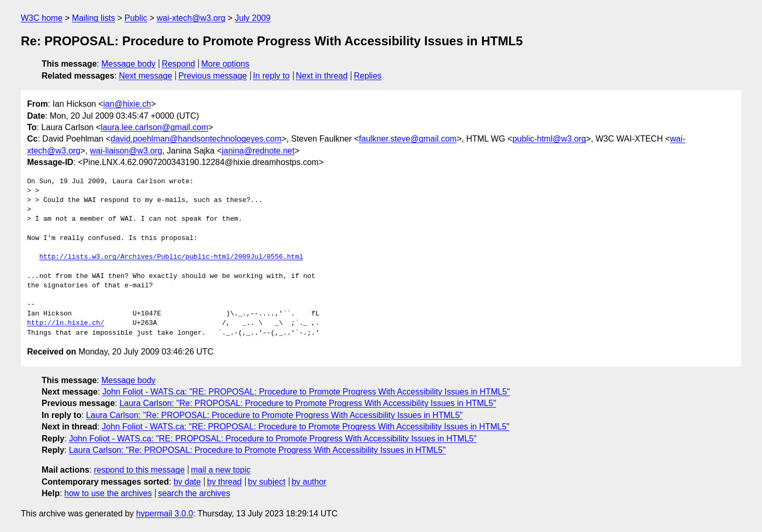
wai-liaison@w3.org (126, 151)
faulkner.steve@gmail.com (408, 139)
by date (187, 482)
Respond (179, 64)
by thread (225, 482)
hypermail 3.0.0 (164, 514)
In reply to (271, 76)
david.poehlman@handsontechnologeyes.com (196, 139)
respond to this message (139, 470)
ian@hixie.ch (127, 104)
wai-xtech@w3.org (191, 18)
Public (136, 18)
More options (226, 64)
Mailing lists (93, 18)
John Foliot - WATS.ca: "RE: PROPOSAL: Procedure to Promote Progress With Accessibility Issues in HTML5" (306, 392)
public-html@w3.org (549, 139)
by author (309, 482)
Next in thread (322, 76)
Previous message (213, 76)
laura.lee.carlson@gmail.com (155, 127)
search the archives (194, 493)
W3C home (42, 18)
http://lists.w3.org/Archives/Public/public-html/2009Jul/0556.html (171, 257)
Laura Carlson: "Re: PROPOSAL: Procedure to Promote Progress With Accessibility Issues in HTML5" (308, 403)
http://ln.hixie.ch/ (66, 323)
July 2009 (253, 18)
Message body (129, 64)
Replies (368, 76)
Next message (146, 76)
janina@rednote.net (258, 151)
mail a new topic (221, 470)
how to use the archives (108, 493)
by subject (266, 482)
